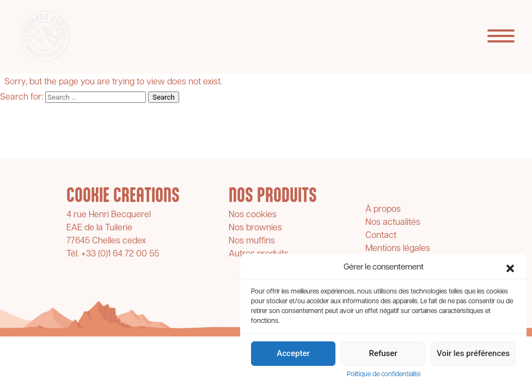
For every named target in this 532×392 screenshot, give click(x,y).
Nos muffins (252, 241)
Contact (381, 236)
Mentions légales (398, 249)
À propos (383, 210)
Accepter (293, 353)
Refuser (383, 353)
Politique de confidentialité (384, 375)
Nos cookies (253, 215)
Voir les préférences (473, 353)
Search (164, 97)
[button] (510, 268)
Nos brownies (255, 228)
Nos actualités (393, 223)
